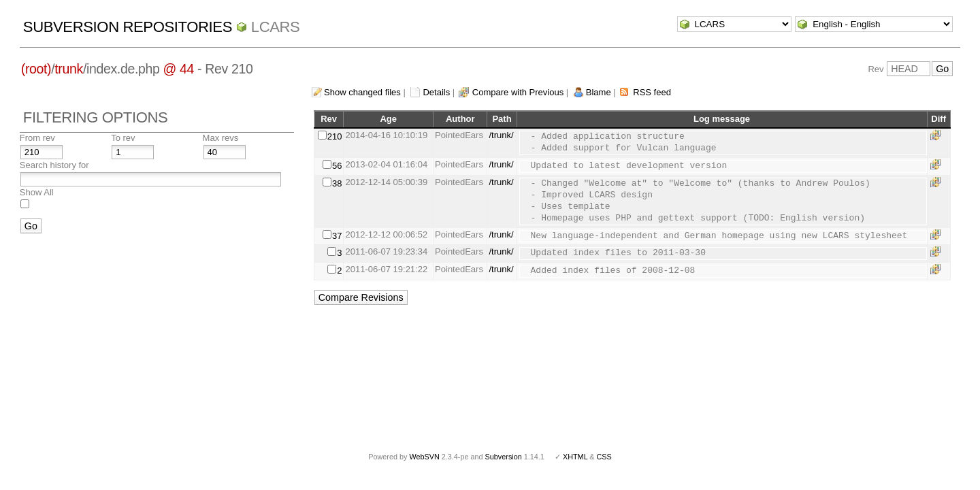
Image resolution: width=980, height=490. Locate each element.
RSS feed (652, 92)
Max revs (221, 138)
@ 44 (179, 69)
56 (337, 166)
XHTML (575, 457)
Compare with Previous (518, 92)
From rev (37, 138)
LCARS (276, 27)
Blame (599, 92)
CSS (604, 457)
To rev (123, 138)
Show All (37, 192)
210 (335, 136)
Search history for (54, 165)
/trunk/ (502, 135)
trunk (69, 69)
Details (436, 92)
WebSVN (424, 457)
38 (337, 183)
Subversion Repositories (128, 27)
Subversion (504, 457)
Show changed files (362, 92)
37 (337, 236)
